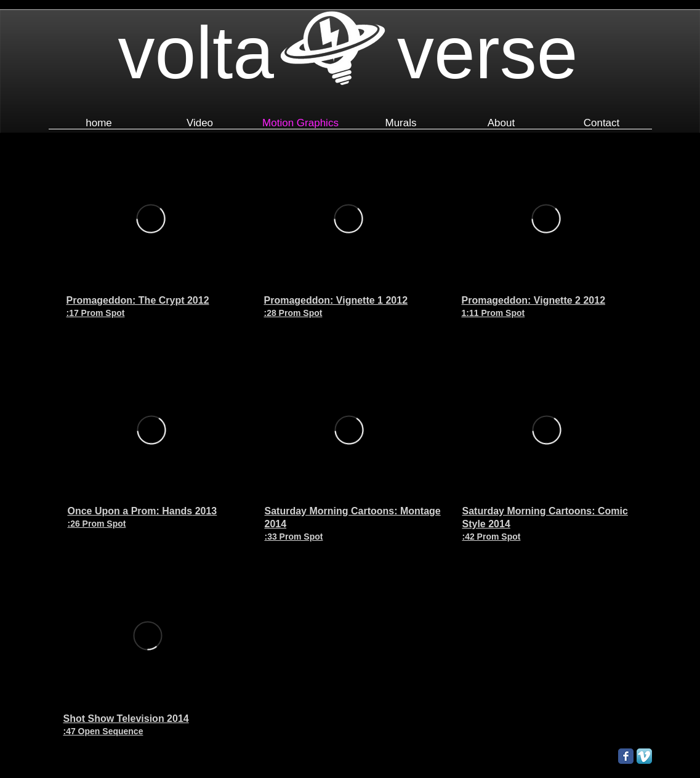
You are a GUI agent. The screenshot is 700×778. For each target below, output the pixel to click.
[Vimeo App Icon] (644, 756)
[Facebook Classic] (626, 756)
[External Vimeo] (151, 219)
